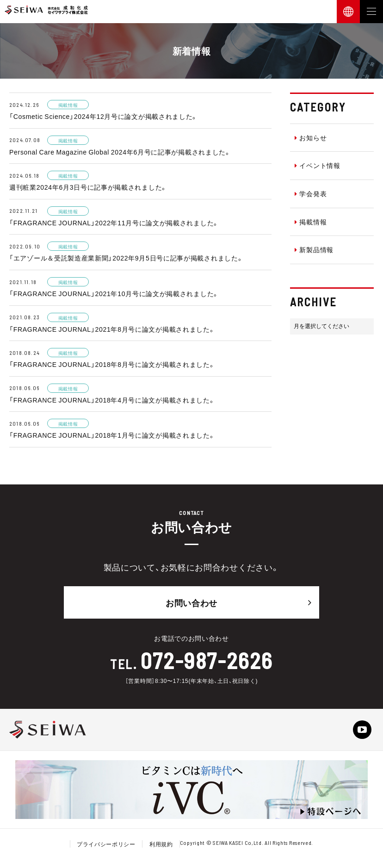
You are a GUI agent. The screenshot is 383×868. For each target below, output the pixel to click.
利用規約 (161, 844)
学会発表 (311, 193)
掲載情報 (311, 222)
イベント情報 (318, 165)
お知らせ (311, 137)
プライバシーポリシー (106, 844)
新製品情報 (314, 249)
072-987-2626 (207, 660)
